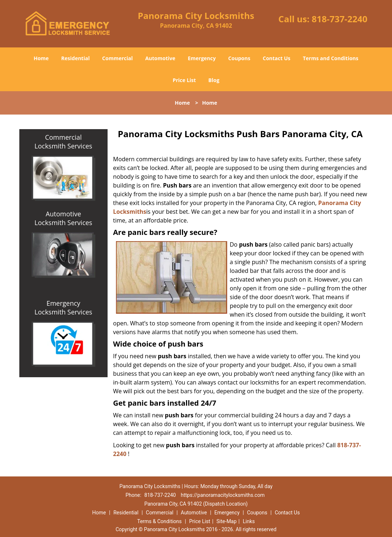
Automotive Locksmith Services (63, 218)
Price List (184, 80)
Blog (214, 80)
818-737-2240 (340, 19)
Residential (75, 58)
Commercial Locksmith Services (63, 142)
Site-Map (227, 521)
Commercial (117, 58)
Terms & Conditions (159, 521)
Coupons (239, 58)
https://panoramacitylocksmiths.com (223, 495)
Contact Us (277, 58)
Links (249, 521)
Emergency (202, 58)
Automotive (160, 58)
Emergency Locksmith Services (63, 308)
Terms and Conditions (330, 58)
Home (41, 58)
